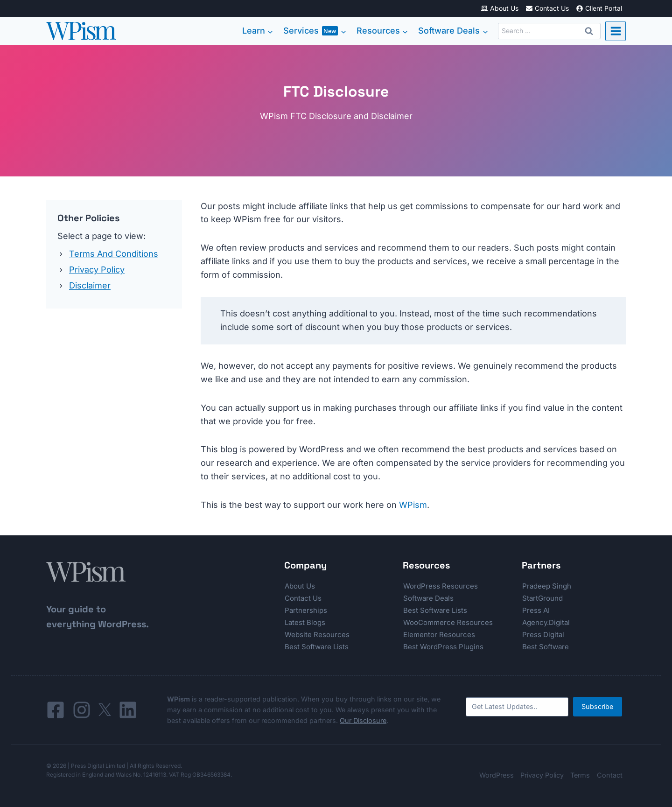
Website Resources (317, 635)
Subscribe (597, 706)
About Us (500, 8)
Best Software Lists (317, 647)
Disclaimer (90, 285)
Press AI (536, 610)
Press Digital (543, 635)
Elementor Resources (439, 635)
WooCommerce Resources (448, 622)
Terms (580, 775)
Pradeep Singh (547, 586)
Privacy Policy (97, 270)
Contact (610, 775)
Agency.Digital (546, 622)
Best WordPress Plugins (443, 647)
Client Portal (599, 8)
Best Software (546, 647)
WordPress (497, 775)
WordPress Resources (441, 586)
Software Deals (428, 598)
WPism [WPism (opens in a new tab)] (413, 505)
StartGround (542, 598)
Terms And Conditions (114, 254)
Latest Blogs (305, 622)
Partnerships (306, 610)
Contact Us (547, 8)
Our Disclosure (363, 720)
